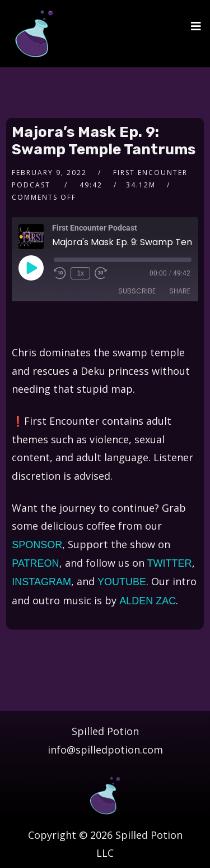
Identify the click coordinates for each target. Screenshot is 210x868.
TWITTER (170, 563)
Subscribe (137, 291)
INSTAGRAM (41, 582)
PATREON (35, 563)
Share (180, 291)
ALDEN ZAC (148, 601)
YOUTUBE (122, 582)
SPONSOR (37, 545)
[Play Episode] (31, 268)
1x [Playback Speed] (80, 273)
